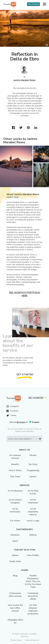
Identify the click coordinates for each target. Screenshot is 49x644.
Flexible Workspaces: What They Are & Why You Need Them (33, 581)
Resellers (15, 535)
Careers (33, 477)
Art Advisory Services (15, 457)
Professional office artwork (15, 595)
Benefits (15, 464)
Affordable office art (15, 621)
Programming (33, 470)
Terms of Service (32, 640)
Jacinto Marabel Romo (24, 80)
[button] (44, 4)
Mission (33, 455)
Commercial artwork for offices (33, 596)
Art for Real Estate (33, 492)
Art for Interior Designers (15, 501)
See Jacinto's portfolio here (25, 294)
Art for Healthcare (33, 501)
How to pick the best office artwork (15, 608)
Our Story (33, 464)
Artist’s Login (33, 521)
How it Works (15, 470)
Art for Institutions (15, 510)
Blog (15, 576)
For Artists (15, 521)
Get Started (33, 4)
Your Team (15, 477)
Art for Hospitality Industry (33, 512)
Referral (33, 535)
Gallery (15, 555)
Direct (15, 541)
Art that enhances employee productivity (33, 609)
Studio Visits (15, 561)
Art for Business (15, 491)
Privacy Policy (16, 640)
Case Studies (33, 555)
